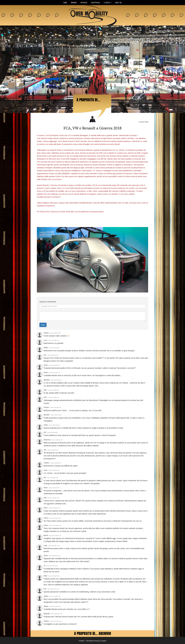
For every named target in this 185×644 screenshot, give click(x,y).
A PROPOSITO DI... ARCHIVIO (93, 633)
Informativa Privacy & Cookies (96, 641)
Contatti (81, 641)
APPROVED (84, 3)
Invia (43, 325)
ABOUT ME (118, 3)
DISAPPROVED (95, 3)
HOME (65, 3)
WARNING (74, 3)
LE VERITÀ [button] (108, 3)
